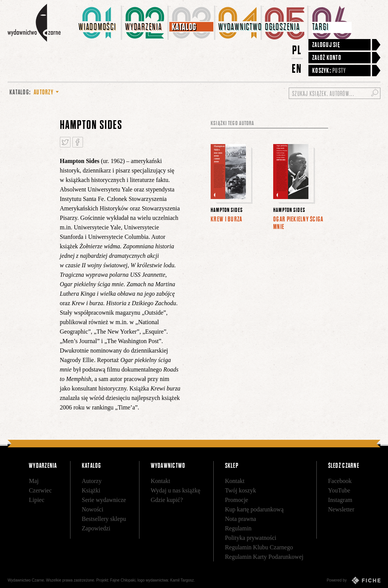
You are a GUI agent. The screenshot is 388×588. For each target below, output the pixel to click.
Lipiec (37, 500)
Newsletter (341, 509)
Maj (34, 481)
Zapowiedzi (96, 528)
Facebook (340, 481)
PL (297, 50)
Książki (91, 490)
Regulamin (238, 528)
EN (297, 68)
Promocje (237, 500)
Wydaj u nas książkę (176, 490)
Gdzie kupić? (167, 500)
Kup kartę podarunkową (254, 509)
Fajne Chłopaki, (123, 580)
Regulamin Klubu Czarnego (259, 547)
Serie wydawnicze (104, 500)
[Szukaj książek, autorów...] (335, 93)
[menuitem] (99, 23)
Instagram (340, 500)
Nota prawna (241, 519)
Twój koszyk (241, 490)
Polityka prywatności (251, 538)
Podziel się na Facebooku (78, 142)
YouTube (339, 490)
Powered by (354, 580)
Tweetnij (65, 142)
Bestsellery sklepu (104, 519)
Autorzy (92, 481)
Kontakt (161, 481)
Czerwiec (40, 490)
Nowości (93, 509)
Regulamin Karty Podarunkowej (264, 557)
